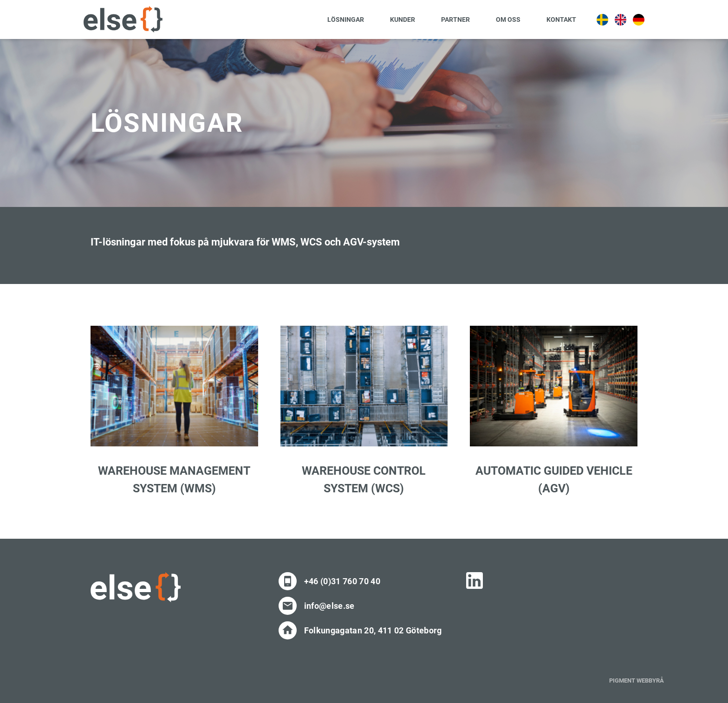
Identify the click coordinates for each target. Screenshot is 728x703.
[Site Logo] (123, 19)
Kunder (403, 19)
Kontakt (561, 19)
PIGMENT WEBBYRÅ (637, 680)
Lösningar (346, 19)
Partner (455, 19)
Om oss (508, 19)
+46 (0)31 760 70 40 (342, 581)
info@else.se (329, 606)
